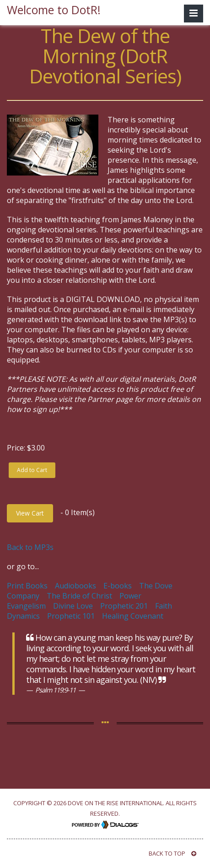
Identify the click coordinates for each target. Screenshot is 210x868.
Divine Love (73, 606)
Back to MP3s (30, 547)
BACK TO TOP (172, 853)
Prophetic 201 (124, 606)
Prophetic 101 (71, 616)
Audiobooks (75, 586)
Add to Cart (32, 470)
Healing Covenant (133, 616)
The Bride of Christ (79, 596)
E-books (118, 586)
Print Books (27, 586)
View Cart (30, 513)
